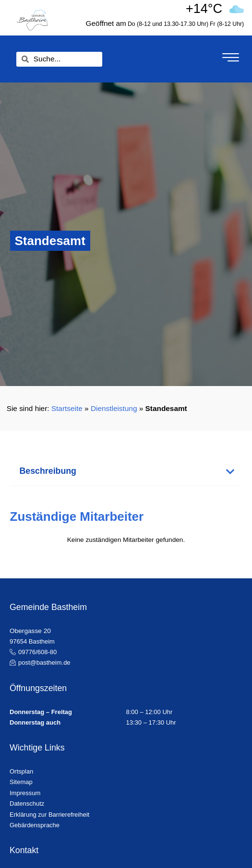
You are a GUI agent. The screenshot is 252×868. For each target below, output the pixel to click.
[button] (126, 472)
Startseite (67, 408)
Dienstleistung (114, 408)
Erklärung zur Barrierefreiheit (49, 815)
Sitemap (21, 782)
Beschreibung (48, 471)
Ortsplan (21, 771)
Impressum (25, 793)
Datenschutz (27, 803)
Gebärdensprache (35, 825)
